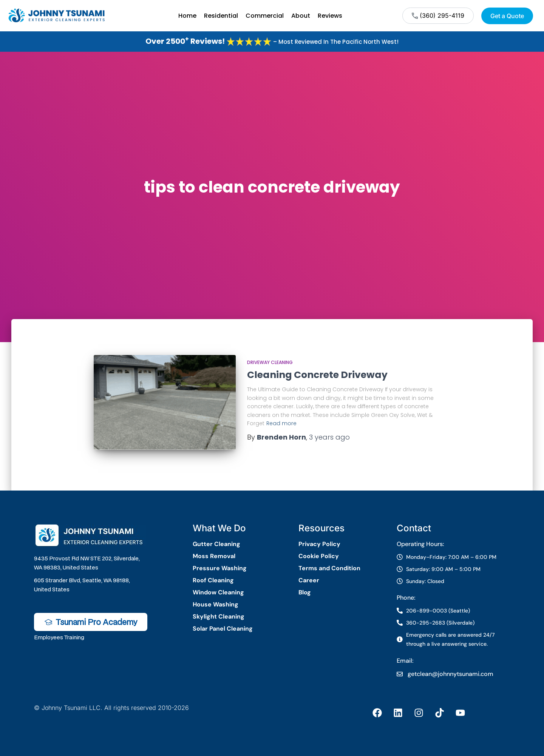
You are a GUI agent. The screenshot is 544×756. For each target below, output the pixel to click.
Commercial (265, 16)
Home (187, 16)
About (301, 16)
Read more (281, 423)
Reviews (330, 16)
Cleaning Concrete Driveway (317, 375)
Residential (221, 16)
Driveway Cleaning (270, 362)
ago (329, 437)
